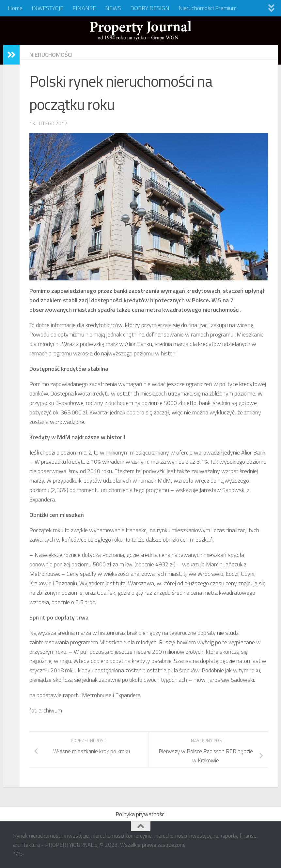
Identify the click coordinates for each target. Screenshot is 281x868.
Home (15, 8)
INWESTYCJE (47, 8)
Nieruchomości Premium (208, 8)
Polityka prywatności (140, 814)
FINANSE (84, 8)
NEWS (113, 8)
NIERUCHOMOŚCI (51, 55)
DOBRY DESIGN (150, 8)
